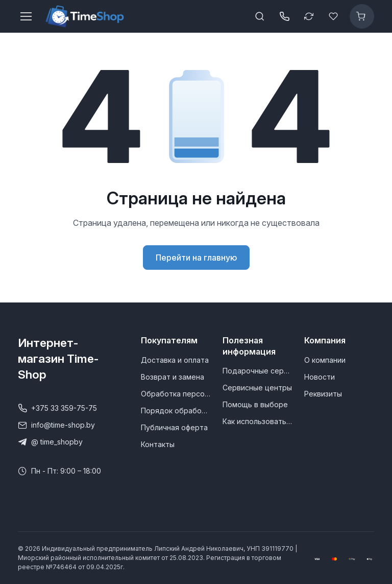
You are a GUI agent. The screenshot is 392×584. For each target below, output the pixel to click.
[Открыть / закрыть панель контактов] (284, 16)
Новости (320, 377)
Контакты (158, 444)
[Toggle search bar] (260, 16)
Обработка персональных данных (176, 394)
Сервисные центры (257, 388)
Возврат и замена (173, 377)
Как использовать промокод (257, 421)
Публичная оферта (174, 427)
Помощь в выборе (255, 404)
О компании (325, 360)
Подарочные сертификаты (257, 371)
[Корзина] (362, 16)
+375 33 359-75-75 (57, 408)
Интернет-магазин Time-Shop (58, 358)
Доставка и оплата (175, 360)
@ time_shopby (50, 442)
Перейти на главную (196, 258)
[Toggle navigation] (26, 16)
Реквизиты (323, 394)
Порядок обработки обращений (176, 411)
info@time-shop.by (56, 425)
